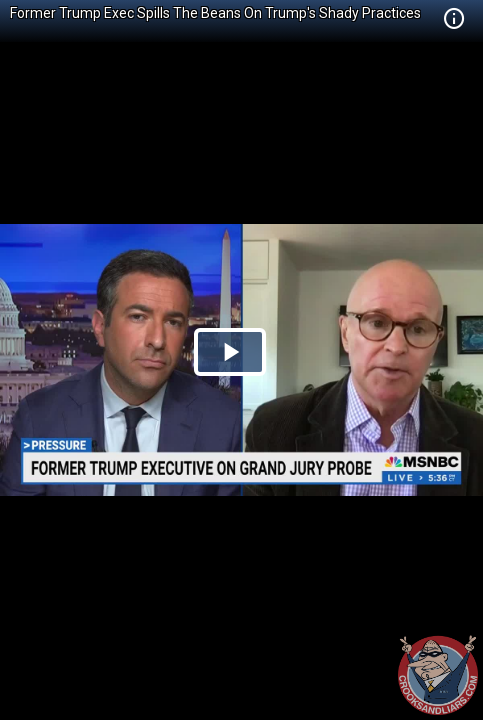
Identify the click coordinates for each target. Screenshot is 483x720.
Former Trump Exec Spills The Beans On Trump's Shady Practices (215, 13)
